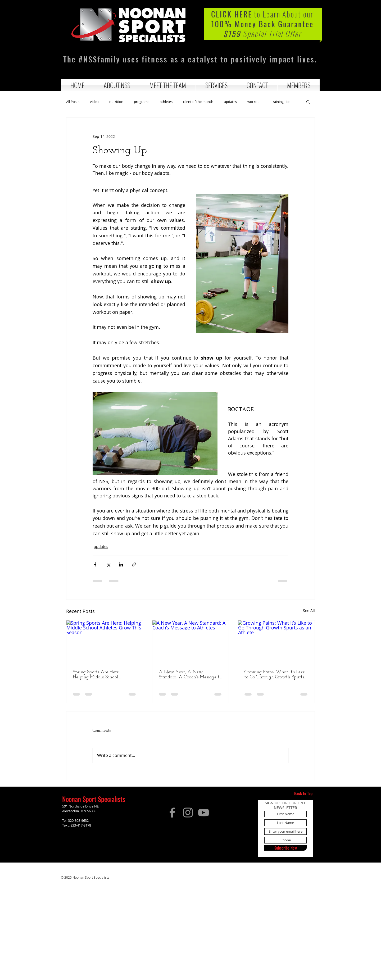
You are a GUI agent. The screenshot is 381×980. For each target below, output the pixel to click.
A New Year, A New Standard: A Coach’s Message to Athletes (190, 675)
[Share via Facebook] (95, 564)
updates (230, 102)
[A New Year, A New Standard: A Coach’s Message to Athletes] (191, 642)
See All (309, 611)
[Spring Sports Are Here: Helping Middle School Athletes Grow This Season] (105, 642)
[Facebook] (172, 813)
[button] (117, 85)
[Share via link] (134, 564)
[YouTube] (203, 813)
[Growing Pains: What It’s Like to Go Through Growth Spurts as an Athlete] (276, 642)
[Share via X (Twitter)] (108, 564)
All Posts (73, 102)
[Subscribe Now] (285, 848)
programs (142, 102)
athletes (166, 102)
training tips (281, 102)
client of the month (198, 102)
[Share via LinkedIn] (121, 564)
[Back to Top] (303, 793)
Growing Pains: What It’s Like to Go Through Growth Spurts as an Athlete (275, 675)
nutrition (116, 102)
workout (254, 102)
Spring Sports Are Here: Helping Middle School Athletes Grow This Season (100, 675)
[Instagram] (188, 813)
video (94, 102)
